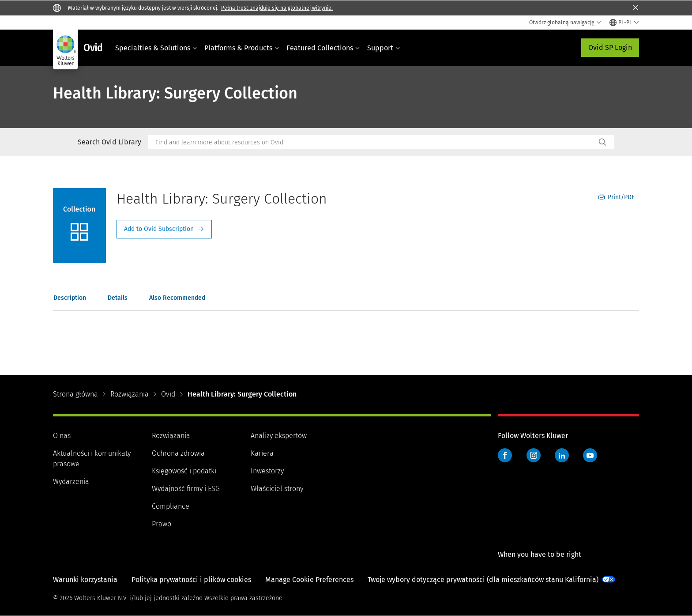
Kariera (262, 453)
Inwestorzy (267, 471)
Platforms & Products (242, 48)
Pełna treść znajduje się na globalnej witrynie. (277, 8)
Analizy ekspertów (279, 436)
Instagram (534, 455)
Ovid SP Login (610, 47)
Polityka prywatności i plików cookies (191, 580)
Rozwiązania (130, 394)
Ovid (168, 394)
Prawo (162, 524)
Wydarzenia (71, 482)
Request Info (164, 229)
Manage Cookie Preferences (309, 580)
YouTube (590, 455)
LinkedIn (562, 455)
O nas (62, 436)
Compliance (171, 506)
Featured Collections (323, 48)
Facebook (505, 455)
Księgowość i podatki (184, 471)
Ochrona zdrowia (178, 453)
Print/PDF (617, 197)
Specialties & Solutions (156, 48)
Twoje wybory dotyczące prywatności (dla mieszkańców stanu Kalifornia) (483, 580)
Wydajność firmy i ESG (186, 489)
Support (384, 48)
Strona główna (75, 394)
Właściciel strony (277, 489)
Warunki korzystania (85, 580)
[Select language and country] (624, 23)
